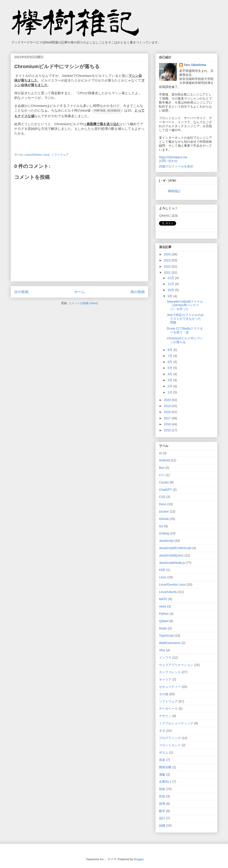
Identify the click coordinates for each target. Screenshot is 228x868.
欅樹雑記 (174, 191)
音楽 (162, 760)
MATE (163, 599)
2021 (168, 273)
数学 (162, 811)
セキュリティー (170, 687)
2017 (168, 418)
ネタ (162, 731)
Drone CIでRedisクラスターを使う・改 (185, 330)
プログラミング (170, 738)
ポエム (164, 752)
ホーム (79, 292)
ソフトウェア (60, 154)
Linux (163, 577)
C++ (162, 475)
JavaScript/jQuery (171, 555)
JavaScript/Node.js (172, 563)
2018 (168, 412)
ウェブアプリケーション (176, 665)
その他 (164, 694)
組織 (162, 825)
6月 (170, 362)
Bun (162, 468)
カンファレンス (170, 672)
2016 (168, 424)
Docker (164, 511)
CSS (162, 497)
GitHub (164, 519)
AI (160, 453)
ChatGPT (165, 490)
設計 (162, 818)
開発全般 (165, 767)
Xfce (162, 650)
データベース (168, 709)
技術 (162, 789)
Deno (163, 504)
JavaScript (166, 541)
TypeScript (166, 636)
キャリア (165, 679)
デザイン (165, 716)
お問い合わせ (168, 161)
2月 (170, 386)
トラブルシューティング (176, 723)
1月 (170, 392)
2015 (168, 430)
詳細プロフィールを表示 (176, 166)
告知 (162, 796)
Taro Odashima (195, 65)
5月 (170, 368)
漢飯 (162, 774)
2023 (168, 260)
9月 (170, 296)
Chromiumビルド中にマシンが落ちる (185, 340)
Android (164, 460)
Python (164, 614)
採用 (162, 804)
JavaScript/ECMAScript (175, 548)
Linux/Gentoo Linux (37, 154)
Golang (164, 533)
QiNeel (164, 621)
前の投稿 (138, 292)
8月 (170, 350)
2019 (168, 406)
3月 (170, 380)
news (163, 606)
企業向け (165, 782)
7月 (170, 356)
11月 (171, 284)
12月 (171, 278)
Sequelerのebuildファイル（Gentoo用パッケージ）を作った (185, 305)
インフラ (165, 658)
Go (161, 526)
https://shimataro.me (173, 157)
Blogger (139, 859)
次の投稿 (21, 292)
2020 (168, 400)
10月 (171, 290)
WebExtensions (170, 643)
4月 (170, 374)
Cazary (164, 482)
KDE (162, 570)
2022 (168, 267)
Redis (163, 628)
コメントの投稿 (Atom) (83, 303)
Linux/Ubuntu (168, 592)
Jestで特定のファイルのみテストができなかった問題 (185, 319)
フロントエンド (170, 745)
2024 (168, 254)
